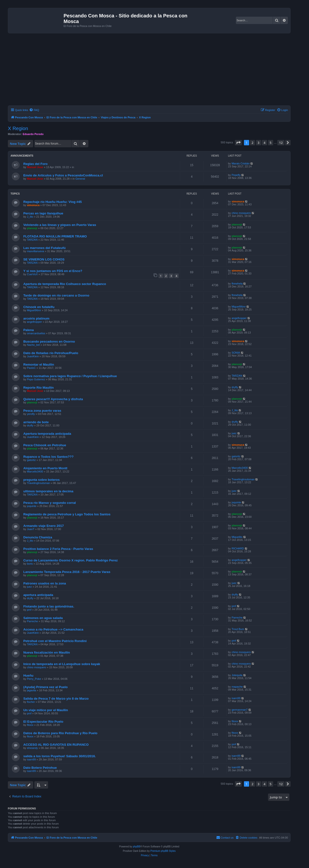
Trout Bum (238, 629)
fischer (31, 702)
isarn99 (236, 698)
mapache (237, 687)
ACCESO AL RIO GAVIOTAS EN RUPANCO (56, 745)
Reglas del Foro (35, 164)
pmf (29, 610)
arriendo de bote (36, 422)
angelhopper (34, 322)
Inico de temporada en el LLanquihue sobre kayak (62, 664)
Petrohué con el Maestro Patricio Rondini (55, 641)
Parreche (33, 621)
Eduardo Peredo (33, 134)
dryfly (235, 387)
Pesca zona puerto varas (42, 411)
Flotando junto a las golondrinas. (49, 606)
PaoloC (31, 368)
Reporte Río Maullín (39, 388)
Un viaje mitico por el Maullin (46, 710)
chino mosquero (241, 213)
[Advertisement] (155, 70)
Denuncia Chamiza (38, 537)
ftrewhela (237, 284)
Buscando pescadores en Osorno (49, 341)
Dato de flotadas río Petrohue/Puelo (51, 353)
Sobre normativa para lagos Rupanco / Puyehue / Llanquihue (70, 376)
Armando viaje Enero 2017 (44, 526)
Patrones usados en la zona (45, 583)
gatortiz (31, 460)
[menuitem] (34, 110)
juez (234, 433)
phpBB (136, 847)
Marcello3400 (35, 471)
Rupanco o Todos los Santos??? (48, 457)
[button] (238, 143)
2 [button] (252, 143)
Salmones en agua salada (43, 618)
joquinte (32, 506)
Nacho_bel (34, 345)
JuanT (31, 529)
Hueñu (28, 676)
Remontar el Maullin (39, 365)
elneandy (33, 748)
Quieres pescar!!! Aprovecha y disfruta (53, 399)
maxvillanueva (36, 251)
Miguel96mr (34, 310)
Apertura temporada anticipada (47, 434)
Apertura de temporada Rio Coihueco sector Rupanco (65, 284)
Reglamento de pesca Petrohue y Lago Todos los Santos (67, 514)
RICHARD (238, 548)
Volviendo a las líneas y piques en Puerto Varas (60, 225)
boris (30, 564)
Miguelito (237, 537)
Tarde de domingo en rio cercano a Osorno (56, 295)
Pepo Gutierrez (36, 379)
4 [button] (264, 143)
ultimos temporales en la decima (48, 491)
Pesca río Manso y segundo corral (50, 503)
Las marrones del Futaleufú (44, 248)
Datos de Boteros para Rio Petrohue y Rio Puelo (60, 733)
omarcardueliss (36, 333)
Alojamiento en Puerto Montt (45, 468)
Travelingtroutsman (39, 483)
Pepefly (236, 175)
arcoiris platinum (36, 318)
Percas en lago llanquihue (43, 213)
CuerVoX (32, 274)
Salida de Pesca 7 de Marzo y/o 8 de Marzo (56, 699)
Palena (29, 330)
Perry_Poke (34, 679)
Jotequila (237, 675)
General (80, 179)
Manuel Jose (35, 167)
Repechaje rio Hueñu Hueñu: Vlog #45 (53, 202)
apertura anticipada (38, 595)
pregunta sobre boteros (41, 480)
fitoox (30, 725)
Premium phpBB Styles (163, 851)
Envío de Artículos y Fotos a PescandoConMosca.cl (63, 175)
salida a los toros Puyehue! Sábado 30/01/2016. (60, 756)
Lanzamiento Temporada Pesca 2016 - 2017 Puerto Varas (67, 572)
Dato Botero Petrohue (40, 768)
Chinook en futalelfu (39, 307)
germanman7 (240, 710)
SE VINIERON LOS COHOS (44, 259)
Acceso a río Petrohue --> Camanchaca (53, 629)
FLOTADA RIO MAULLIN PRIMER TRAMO (55, 236)
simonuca (33, 205)
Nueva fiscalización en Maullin (47, 652)
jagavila (32, 690)
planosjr (32, 228)
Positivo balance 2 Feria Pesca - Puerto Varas (58, 549)
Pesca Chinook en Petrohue (45, 445)
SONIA (236, 353)
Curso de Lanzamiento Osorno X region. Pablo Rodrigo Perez (71, 560)
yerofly (31, 414)
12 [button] (281, 143)
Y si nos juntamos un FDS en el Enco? (53, 271)
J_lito (30, 217)
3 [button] (259, 143)
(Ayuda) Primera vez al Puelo (46, 687)
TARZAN (32, 240)
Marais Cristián (241, 163)
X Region (18, 128)
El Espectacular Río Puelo (43, 722)
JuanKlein (33, 356)
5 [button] (271, 143)
